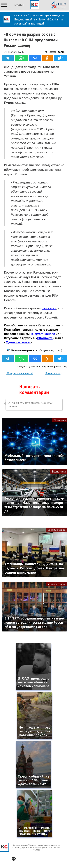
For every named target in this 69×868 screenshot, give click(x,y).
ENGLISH (19, 5)
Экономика (59, 471)
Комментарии (57, 52)
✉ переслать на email (20, 373)
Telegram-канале (43, 334)
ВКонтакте (45, 338)
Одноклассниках (18, 342)
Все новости (53, 373)
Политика (60, 420)
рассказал (49, 308)
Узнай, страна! (57, 530)
